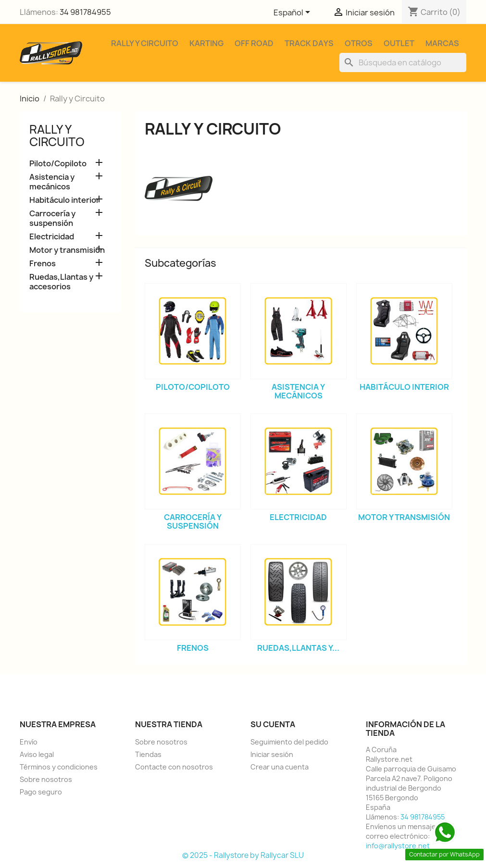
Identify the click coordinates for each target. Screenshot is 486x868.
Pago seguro (41, 792)
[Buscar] (403, 62)
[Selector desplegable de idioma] (293, 13)
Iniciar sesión (272, 754)
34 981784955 (85, 12)
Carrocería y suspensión (52, 218)
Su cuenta (273, 724)
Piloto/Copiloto (58, 164)
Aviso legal (37, 754)
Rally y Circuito (145, 43)
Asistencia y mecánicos (52, 182)
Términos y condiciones (59, 767)
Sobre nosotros (46, 779)
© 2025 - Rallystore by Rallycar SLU (243, 855)
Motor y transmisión (67, 250)
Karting (206, 43)
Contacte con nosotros (174, 767)
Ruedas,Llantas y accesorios (61, 282)
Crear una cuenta (280, 767)
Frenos (43, 264)
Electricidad (52, 237)
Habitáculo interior (64, 200)
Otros (359, 43)
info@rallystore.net (398, 846)
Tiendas (148, 754)
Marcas (442, 43)
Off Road (254, 43)
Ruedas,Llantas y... (298, 648)
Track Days (309, 43)
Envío (29, 742)
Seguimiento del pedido (289, 742)
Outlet (399, 43)
